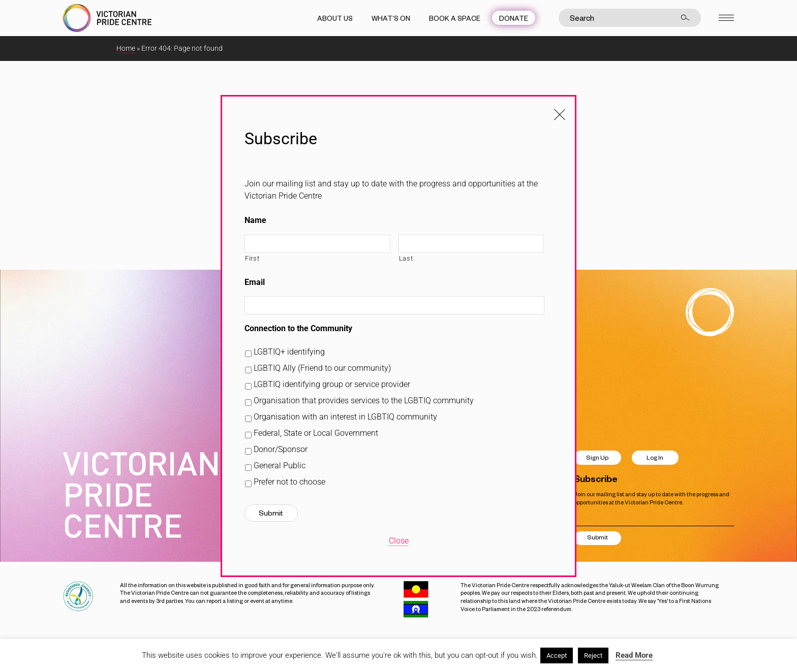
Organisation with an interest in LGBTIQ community (345, 417)
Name (255, 220)
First (252, 258)
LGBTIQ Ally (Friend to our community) (322, 368)
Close (399, 541)
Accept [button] (557, 655)
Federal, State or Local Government (316, 433)
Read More (634, 655)
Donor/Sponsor (281, 449)
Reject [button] (593, 655)
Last (406, 258)
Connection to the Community (298, 328)
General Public (280, 466)
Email (255, 282)
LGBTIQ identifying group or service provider (332, 384)
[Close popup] (560, 112)
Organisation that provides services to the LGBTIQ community (364, 401)
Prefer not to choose (289, 482)
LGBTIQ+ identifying (289, 352)
